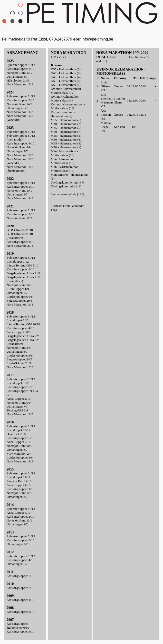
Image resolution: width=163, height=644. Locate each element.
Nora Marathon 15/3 (20, 84)
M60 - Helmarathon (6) (66, 139)
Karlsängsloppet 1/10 (20, 242)
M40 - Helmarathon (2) (66, 124)
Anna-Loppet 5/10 (19, 513)
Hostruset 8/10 (16, 434)
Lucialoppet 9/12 (18, 383)
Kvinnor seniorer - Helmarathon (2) (63, 114)
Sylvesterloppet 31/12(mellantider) (21, 138)
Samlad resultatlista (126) (67, 194)
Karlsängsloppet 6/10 (20, 438)
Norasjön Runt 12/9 (19, 493)
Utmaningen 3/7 (17, 497)
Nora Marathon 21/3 (20, 246)
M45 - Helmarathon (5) (66, 128)
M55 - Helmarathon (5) (66, 136)
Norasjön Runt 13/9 (19, 73)
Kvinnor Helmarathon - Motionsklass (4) (66, 98)
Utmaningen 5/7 (17, 108)
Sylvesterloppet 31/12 (21, 65)
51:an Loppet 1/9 (18, 289)
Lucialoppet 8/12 (18, 320)
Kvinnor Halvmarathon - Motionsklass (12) (67, 91)
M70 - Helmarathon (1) (66, 147)
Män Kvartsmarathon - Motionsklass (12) (65, 169)
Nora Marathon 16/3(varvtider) (20, 118)
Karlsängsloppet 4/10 (20, 143)
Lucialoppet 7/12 (18, 261)
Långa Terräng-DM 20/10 (23, 324)
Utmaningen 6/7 (17, 352)
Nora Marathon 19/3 (20, 198)
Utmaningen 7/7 (17, 151)
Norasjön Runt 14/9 (19, 104)
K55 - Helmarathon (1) (66, 85)
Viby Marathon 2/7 (19, 454)
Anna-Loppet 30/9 (19, 332)
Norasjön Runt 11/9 (19, 218)
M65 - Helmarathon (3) (66, 143)
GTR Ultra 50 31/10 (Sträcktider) (20, 236)
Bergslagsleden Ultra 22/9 (24, 336)
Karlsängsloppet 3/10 (20, 100)
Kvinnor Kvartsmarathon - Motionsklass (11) (68, 106)
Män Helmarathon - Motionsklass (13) (63, 161)
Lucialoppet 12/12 (18, 477)
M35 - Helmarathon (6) (66, 120)
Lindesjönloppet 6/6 (20, 297)
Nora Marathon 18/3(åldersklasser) (20, 169)
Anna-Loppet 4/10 (19, 485)
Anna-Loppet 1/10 (19, 399)
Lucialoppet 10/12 (18, 430)
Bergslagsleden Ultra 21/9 (24, 273)
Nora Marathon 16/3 (20, 112)
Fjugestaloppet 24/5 (19, 359)
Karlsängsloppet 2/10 (20, 69)
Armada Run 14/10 (19, 481)
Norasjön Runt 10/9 (19, 190)
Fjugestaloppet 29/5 (19, 301)
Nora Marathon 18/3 (20, 155)
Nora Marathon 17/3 (20, 367)
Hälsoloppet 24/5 (18, 80)
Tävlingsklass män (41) (66, 186)
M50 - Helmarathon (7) (66, 132)
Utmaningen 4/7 (17, 77)
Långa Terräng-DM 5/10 (23, 265)
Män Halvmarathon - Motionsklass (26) (64, 153)
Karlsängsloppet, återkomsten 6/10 (18, 626)
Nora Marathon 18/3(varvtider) (20, 161)
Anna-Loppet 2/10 (19, 442)
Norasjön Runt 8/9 (19, 348)
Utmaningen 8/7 (17, 194)
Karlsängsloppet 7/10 (20, 214)
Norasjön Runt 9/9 (19, 147)
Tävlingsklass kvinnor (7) (67, 182)
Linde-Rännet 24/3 (19, 363)
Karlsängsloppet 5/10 (20, 187)
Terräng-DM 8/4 (17, 410)
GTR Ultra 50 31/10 (20, 230)
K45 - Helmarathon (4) (66, 77)
